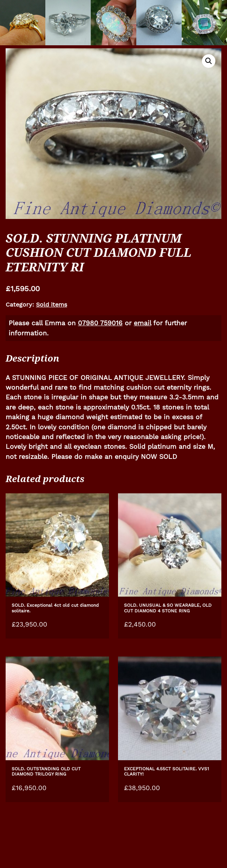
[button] (209, 61)
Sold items (52, 304)
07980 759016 (100, 323)
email (142, 323)
